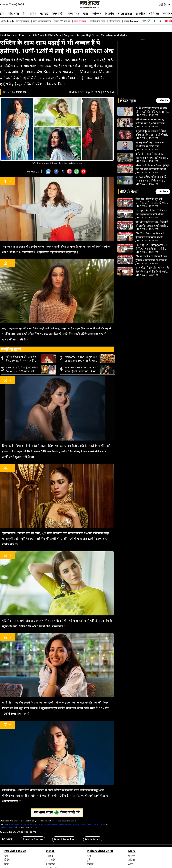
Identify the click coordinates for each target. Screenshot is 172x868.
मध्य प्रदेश (74, 13)
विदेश (33, 13)
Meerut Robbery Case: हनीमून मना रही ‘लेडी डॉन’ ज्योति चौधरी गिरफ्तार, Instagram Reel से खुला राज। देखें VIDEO (152, 195)
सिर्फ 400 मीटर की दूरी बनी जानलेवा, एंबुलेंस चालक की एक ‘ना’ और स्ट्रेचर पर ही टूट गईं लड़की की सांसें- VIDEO (152, 228)
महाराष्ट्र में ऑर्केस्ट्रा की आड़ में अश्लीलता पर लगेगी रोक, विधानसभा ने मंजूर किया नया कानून (152, 172)
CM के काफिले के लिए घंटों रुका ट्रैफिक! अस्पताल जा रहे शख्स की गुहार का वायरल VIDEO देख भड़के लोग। (152, 286)
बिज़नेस (109, 13)
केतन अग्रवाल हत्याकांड (42, 21)
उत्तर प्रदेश (58, 13)
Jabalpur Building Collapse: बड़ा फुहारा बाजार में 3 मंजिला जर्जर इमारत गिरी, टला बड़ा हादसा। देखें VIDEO (152, 240)
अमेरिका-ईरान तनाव (97, 21)
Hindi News (7, 62)
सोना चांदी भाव (115, 21)
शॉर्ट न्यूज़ (13, 13)
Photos (23, 62)
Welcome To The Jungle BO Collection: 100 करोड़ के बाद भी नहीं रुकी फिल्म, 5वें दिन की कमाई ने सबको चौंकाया (81, 386)
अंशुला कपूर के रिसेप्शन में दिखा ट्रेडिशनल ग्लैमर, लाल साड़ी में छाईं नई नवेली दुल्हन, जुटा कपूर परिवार (152, 160)
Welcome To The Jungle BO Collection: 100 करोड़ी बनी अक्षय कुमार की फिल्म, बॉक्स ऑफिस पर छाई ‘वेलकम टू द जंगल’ (22, 397)
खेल (85, 13)
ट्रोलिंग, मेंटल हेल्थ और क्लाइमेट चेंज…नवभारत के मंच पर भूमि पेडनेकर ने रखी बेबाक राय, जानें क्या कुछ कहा (21, 386)
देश (24, 13)
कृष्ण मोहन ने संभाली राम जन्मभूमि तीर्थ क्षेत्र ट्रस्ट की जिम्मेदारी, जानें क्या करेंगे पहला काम (152, 297)
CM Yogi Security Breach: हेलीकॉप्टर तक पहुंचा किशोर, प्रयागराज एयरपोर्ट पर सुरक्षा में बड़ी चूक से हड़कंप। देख (152, 263)
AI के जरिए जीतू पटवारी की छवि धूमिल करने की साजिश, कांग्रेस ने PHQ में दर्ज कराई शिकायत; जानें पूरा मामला (151, 137)
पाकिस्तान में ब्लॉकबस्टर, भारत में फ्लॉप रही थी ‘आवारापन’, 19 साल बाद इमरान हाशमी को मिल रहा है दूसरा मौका (81, 397)
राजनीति (141, 13)
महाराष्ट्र (44, 13)
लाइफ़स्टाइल (125, 13)
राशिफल (154, 13)
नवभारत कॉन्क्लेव (23, 21)
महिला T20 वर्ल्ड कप (62, 21)
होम (2, 13)
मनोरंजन (96, 13)
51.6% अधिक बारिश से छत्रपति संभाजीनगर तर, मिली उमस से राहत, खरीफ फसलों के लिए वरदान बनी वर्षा (152, 206)
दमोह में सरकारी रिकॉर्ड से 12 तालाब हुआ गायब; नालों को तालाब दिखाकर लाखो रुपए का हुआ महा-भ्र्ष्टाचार (152, 183)
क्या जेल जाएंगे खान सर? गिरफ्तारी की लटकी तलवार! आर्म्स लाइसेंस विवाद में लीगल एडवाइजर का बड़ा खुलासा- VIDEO (152, 251)
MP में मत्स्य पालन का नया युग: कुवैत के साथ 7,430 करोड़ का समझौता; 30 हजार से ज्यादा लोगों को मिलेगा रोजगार (152, 149)
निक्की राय (21, 119)
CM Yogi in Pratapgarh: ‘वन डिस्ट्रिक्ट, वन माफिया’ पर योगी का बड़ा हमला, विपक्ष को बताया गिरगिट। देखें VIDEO (152, 274)
